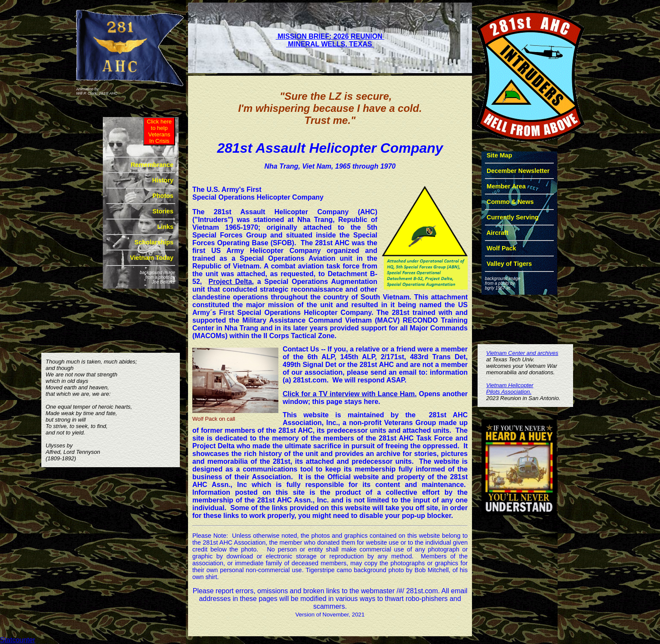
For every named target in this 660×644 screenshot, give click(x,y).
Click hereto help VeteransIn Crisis (159, 131)
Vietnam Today (152, 258)
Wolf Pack (501, 248)
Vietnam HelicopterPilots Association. (510, 388)
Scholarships (154, 242)
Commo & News (510, 202)
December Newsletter (518, 171)
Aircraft (498, 233)
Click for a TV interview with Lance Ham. (350, 394)
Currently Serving (513, 217)
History (163, 180)
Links (165, 227)
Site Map (499, 155)
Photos (163, 196)
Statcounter (18, 640)
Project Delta (230, 282)
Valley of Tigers (508, 264)
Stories (163, 211)
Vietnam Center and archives (522, 353)
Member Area (506, 186)
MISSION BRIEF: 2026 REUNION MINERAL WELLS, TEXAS (330, 40)
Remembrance (152, 165)
